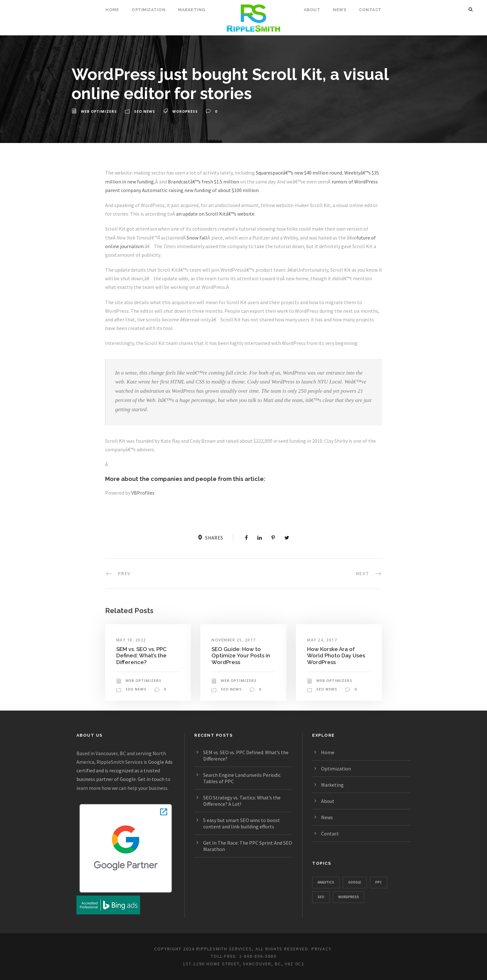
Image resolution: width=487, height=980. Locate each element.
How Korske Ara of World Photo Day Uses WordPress (336, 656)
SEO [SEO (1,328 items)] (321, 897)
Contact (370, 10)
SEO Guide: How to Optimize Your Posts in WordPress (241, 656)
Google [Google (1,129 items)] (355, 882)
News (340, 10)
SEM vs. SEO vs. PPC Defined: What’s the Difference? (141, 656)
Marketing (192, 10)
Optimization (148, 10)
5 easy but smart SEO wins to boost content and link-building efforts (242, 823)
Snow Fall (197, 238)
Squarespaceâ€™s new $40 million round (299, 173)
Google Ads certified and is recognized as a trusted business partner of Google (125, 770)
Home (112, 10)
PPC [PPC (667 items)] (379, 882)
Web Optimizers (99, 111)
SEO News (145, 111)
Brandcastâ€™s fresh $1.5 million (204, 182)
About (312, 10)
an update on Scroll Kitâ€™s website (215, 214)
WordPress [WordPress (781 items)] (349, 897)
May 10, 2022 (131, 640)
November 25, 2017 (234, 640)
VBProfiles (143, 493)
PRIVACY (321, 949)
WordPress (185, 111)
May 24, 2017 (322, 640)
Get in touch (151, 779)
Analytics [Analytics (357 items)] (326, 882)
